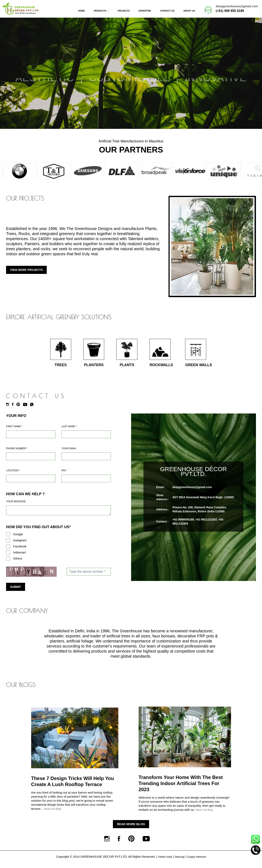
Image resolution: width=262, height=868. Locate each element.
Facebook (20, 550)
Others (18, 562)
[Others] (8, 562)
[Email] (86, 460)
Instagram (20, 543)
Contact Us (167, 11)
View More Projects (26, 270)
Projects (124, 11)
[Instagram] (9, 408)
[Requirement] (58, 514)
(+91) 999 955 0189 (230, 11)
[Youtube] (26, 408)
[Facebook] (14, 408)
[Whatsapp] (33, 408)
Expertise (145, 11)
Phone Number (17, 452)
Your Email (69, 452)
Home (81, 11)
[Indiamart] (8, 556)
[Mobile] (31, 460)
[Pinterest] (19, 408)
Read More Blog (131, 827)
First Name (14, 430)
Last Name (69, 430)
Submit (16, 590)
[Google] (8, 537)
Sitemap (179, 863)
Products (100, 11)
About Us (189, 11)
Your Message (16, 505)
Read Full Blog (53, 812)
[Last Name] (86, 438)
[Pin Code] (86, 482)
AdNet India (163, 863)
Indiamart (20, 556)
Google (18, 537)
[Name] (31, 438)
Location (13, 474)
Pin (64, 474)
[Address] (31, 482)
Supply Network (198, 863)
